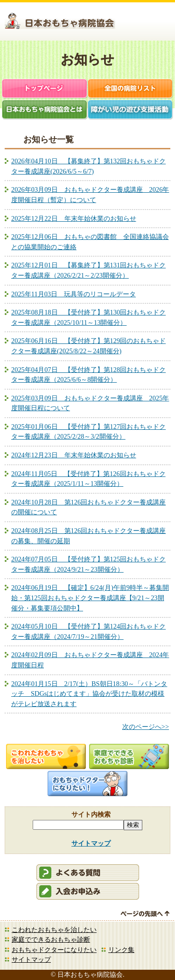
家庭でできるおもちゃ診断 (51, 939)
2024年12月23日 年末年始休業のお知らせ (74, 455)
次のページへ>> (146, 727)
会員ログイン (134, 23)
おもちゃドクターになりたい (54, 950)
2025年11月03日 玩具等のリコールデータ (73, 294)
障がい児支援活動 (131, 110)
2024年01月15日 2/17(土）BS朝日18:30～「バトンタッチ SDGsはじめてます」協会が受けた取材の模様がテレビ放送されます (89, 694)
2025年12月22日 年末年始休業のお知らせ (74, 218)
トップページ (45, 89)
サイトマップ (91, 843)
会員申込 (88, 891)
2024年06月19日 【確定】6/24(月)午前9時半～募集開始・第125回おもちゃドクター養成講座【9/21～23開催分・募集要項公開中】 (90, 598)
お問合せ (159, 23)
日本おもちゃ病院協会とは (45, 110)
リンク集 (121, 950)
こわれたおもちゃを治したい (54, 930)
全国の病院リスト (131, 89)
